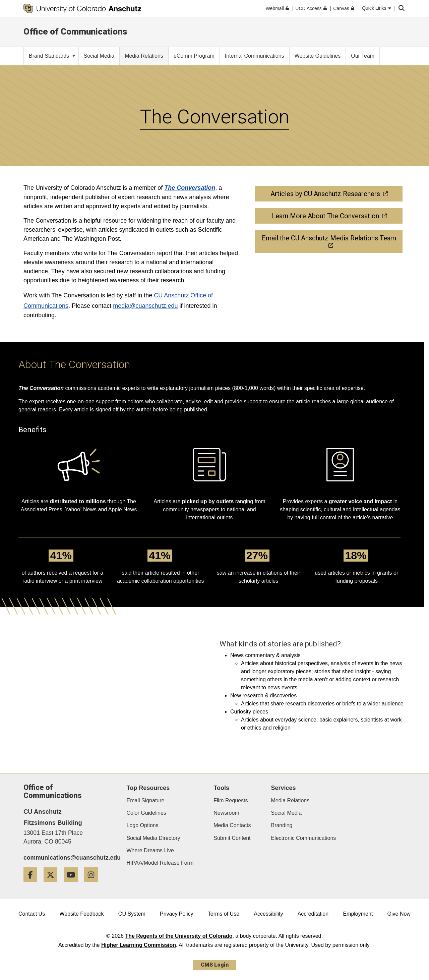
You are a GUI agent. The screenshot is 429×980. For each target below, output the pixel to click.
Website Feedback (81, 914)
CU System (132, 914)
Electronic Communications (303, 838)
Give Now (399, 914)
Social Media (286, 813)
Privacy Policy (177, 914)
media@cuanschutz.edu (145, 306)
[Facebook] (33, 885)
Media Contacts (232, 825)
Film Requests (231, 800)
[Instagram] (94, 885)
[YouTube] (73, 885)
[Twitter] (53, 885)
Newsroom (226, 813)
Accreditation (313, 914)
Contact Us (32, 914)
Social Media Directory (154, 838)
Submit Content (232, 838)
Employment (358, 914)
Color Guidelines (146, 813)
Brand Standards (52, 56)
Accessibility (268, 914)
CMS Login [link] (215, 965)
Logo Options (143, 825)
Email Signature (146, 800)
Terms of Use (224, 914)
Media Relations (290, 800)
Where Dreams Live (150, 850)
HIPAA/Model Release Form (160, 863)
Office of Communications (75, 32)
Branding (282, 825)
